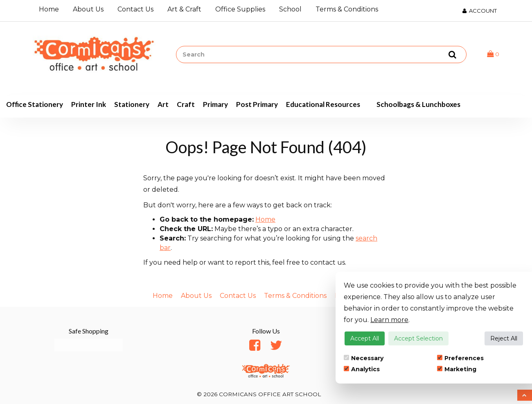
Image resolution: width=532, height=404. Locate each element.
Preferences (460, 358)
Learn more (389, 320)
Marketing (457, 369)
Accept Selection (418, 338)
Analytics (362, 369)
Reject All (504, 338)
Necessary (364, 358)
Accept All (365, 338)
